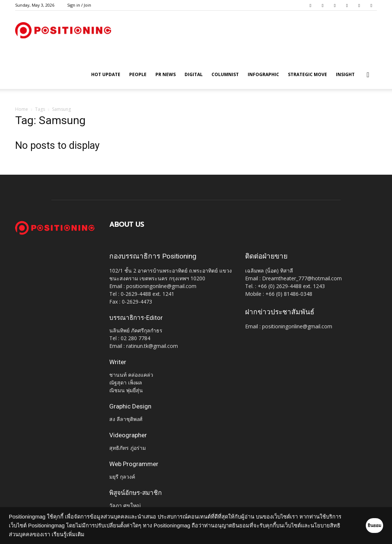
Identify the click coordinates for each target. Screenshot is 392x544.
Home (22, 109)
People (138, 74)
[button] (368, 75)
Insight (345, 74)
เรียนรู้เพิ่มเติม (98, 534)
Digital (194, 74)
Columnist (225, 74)
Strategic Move (307, 74)
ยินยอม (363, 526)
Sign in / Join (79, 5)
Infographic (263, 74)
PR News (166, 74)
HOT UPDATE (106, 74)
